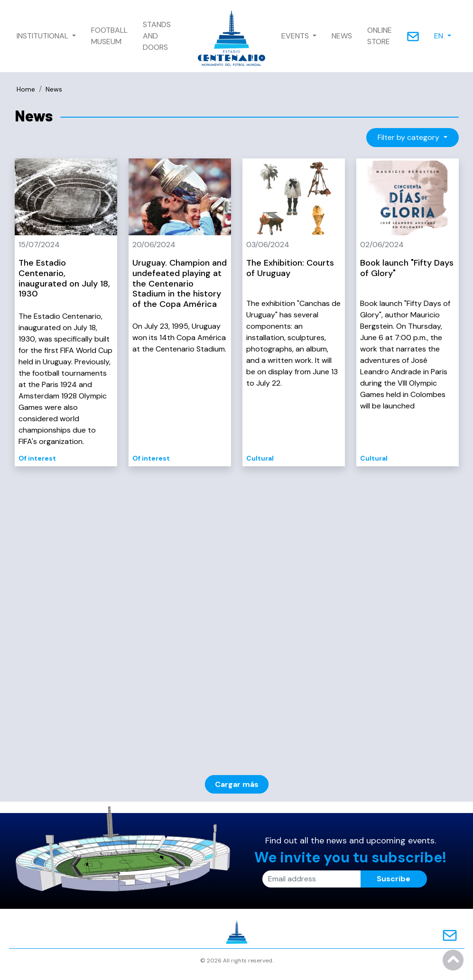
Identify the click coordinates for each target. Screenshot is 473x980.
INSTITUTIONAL (43, 36)
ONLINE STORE (380, 36)
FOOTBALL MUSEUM (109, 36)
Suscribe (394, 879)
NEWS (342, 36)
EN (440, 36)
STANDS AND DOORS (157, 36)
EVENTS (296, 36)
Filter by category (409, 137)
